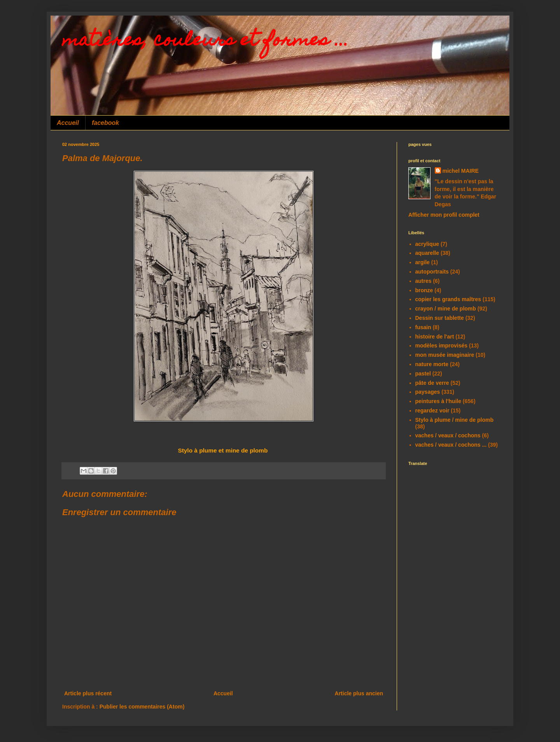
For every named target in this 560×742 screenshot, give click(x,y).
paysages (428, 392)
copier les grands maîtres (448, 299)
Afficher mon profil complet (444, 215)
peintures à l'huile (438, 401)
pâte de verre (432, 383)
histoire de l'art (435, 337)
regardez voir (432, 410)
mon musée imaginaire (445, 355)
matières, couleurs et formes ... (206, 42)
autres (423, 281)
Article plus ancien (359, 693)
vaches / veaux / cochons (448, 435)
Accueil (68, 123)
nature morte (432, 364)
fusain (423, 327)
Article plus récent (88, 693)
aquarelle (427, 253)
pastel (423, 374)
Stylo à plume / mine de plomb (454, 420)
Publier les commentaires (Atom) (142, 707)
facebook (105, 123)
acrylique (427, 244)
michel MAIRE (461, 171)
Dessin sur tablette (440, 318)
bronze (424, 290)
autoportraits (432, 272)
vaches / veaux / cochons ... (451, 445)
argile (423, 262)
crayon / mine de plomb (446, 309)
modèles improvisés (442, 346)
